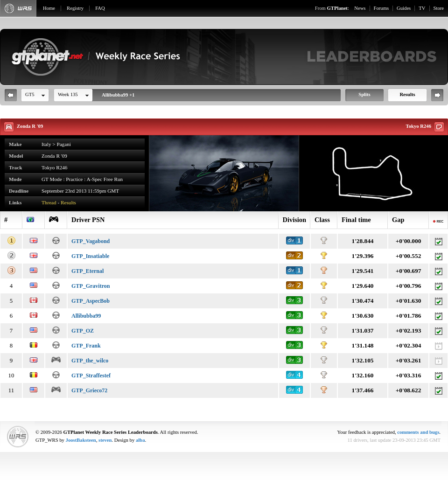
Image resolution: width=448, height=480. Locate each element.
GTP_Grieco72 (89, 390)
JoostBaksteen (81, 440)
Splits (364, 94)
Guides (404, 8)
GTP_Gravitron (91, 286)
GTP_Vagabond (91, 241)
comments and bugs (418, 432)
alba (140, 440)
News (360, 8)
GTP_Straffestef (91, 376)
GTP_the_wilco (90, 361)
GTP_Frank (86, 346)
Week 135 (68, 94)
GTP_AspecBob (91, 301)
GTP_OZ (83, 331)
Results (407, 94)
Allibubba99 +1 (118, 95)
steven (105, 440)
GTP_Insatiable (90, 256)
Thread (49, 202)
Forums (381, 8)
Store (439, 8)
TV (422, 8)
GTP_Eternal (87, 271)
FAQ (100, 8)
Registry (75, 8)
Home (49, 8)
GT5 (30, 94)
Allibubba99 (86, 316)
